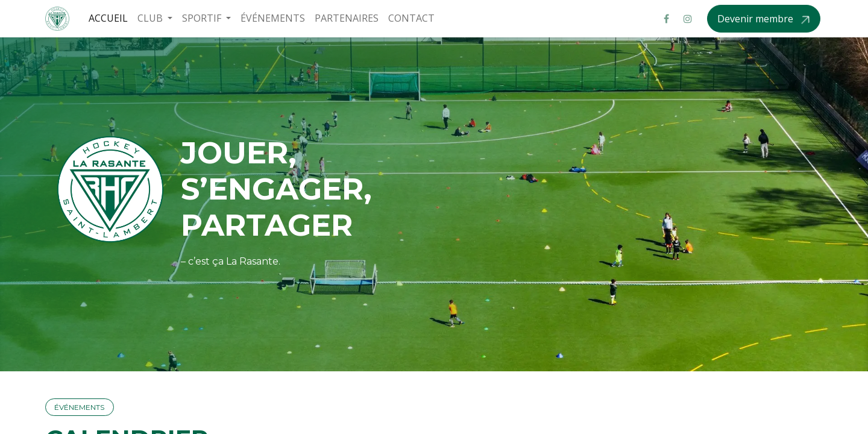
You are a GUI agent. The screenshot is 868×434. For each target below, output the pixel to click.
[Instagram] (688, 19)
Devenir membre (756, 19)
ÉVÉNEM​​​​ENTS (79, 407)
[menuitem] (108, 18)
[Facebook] (666, 19)
